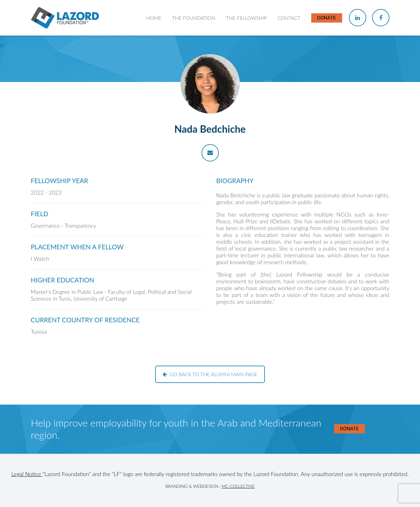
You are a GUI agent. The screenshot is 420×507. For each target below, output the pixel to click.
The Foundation (194, 18)
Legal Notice (27, 474)
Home (154, 18)
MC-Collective (238, 486)
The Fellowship (246, 18)
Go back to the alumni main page (210, 374)
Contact (289, 18)
